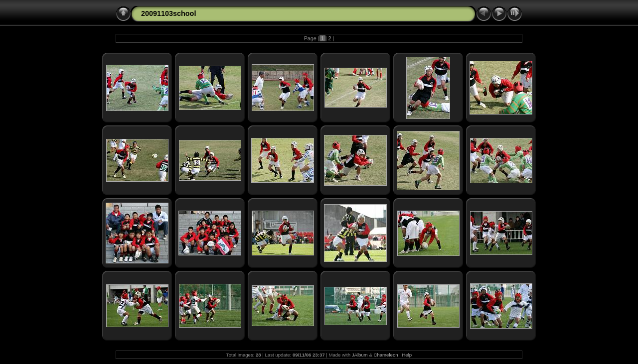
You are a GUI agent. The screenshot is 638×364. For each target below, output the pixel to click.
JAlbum (360, 355)
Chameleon (386, 355)
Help (407, 355)
